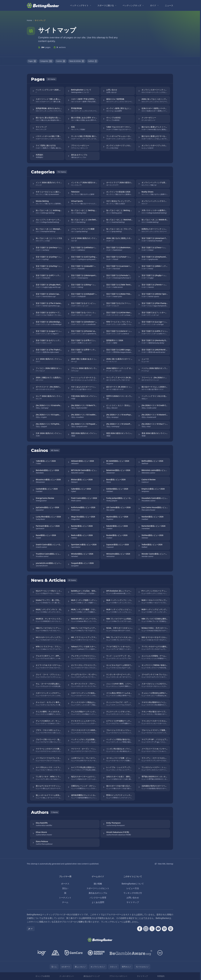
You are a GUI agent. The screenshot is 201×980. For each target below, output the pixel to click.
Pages (32, 61)
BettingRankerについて (133, 884)
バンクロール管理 (98, 898)
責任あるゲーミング (92, 976)
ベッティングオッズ (132, 5)
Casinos (61, 61)
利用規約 (161, 976)
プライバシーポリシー (118, 976)
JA (31, 929)
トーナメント (65, 898)
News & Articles (77, 61)
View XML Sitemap (164, 864)
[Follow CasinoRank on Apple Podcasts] (171, 929)
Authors (92, 61)
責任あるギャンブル (98, 893)
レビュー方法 (133, 888)
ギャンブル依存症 (43, 976)
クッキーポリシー (67, 976)
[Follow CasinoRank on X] (152, 929)
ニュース (169, 5)
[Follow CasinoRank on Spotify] (164, 929)
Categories (46, 61)
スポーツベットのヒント (98, 888)
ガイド (153, 5)
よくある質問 (98, 902)
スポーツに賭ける (106, 5)
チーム (65, 902)
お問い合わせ (133, 898)
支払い (65, 888)
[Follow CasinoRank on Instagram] (146, 929)
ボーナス (65, 884)
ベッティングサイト (79, 5)
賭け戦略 (98, 884)
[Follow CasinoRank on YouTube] (158, 929)
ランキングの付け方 (133, 893)
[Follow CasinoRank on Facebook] (140, 929)
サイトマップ (133, 902)
